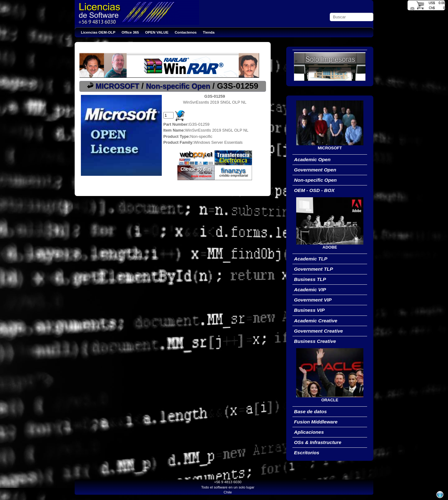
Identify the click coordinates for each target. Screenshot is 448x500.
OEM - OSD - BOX (314, 190)
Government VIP (313, 300)
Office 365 (130, 32)
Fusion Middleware (316, 422)
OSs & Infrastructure (318, 442)
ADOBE (330, 247)
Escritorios (307, 453)
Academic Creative (316, 321)
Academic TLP (311, 259)
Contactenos (186, 32)
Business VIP (309, 310)
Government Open (315, 170)
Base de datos (310, 411)
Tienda (209, 32)
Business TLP (310, 279)
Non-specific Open (178, 86)
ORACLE (330, 400)
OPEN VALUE (157, 32)
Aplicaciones (309, 432)
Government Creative (318, 331)
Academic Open (312, 159)
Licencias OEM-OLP (98, 32)
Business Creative (315, 341)
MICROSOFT (117, 86)
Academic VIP (310, 290)
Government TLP (313, 269)
